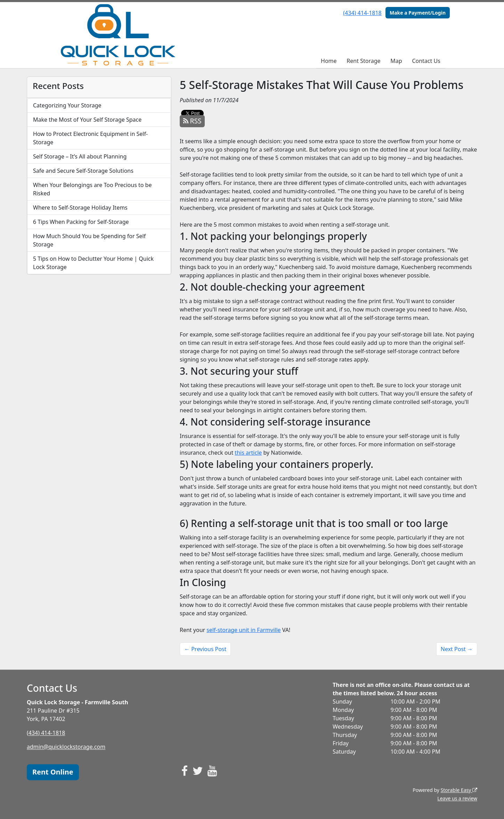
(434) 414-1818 (362, 13)
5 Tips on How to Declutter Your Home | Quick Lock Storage (93, 263)
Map (396, 61)
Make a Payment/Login (418, 13)
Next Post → (457, 649)
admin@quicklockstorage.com (66, 747)
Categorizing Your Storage (67, 105)
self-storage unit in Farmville (243, 630)
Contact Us (426, 61)
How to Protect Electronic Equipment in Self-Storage (90, 138)
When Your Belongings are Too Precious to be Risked (92, 189)
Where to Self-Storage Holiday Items (80, 208)
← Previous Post (205, 649)
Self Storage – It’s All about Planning (80, 156)
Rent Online (53, 772)
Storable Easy (459, 790)
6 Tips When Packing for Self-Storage (81, 222)
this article (248, 453)
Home (329, 61)
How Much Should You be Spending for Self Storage (89, 240)
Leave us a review (457, 798)
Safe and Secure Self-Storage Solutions (83, 171)
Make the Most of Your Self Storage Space (87, 120)
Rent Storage (363, 61)
